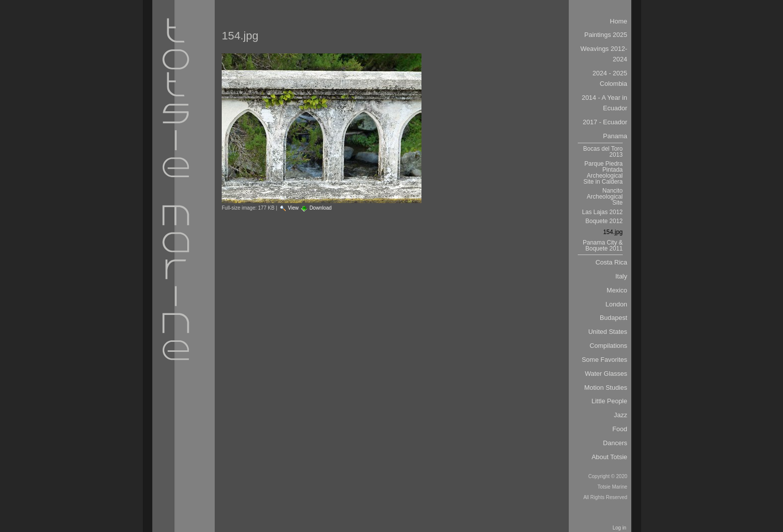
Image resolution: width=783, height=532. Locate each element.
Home (618, 21)
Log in (619, 528)
